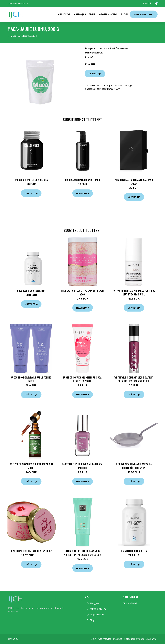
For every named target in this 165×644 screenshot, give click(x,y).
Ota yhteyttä (105, 639)
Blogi (124, 14)
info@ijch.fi (146, 3)
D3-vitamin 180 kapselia (134, 551)
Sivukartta (151, 639)
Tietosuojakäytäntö (134, 639)
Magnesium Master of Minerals (31, 180)
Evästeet (117, 639)
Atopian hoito (108, 14)
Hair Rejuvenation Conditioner (83, 180)
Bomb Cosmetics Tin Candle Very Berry (31, 551)
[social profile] (28, 4)
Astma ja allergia (85, 14)
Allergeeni (64, 14)
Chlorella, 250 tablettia (31, 291)
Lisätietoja (95, 74)
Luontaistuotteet (106, 48)
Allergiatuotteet (144, 14)
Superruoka (122, 48)
